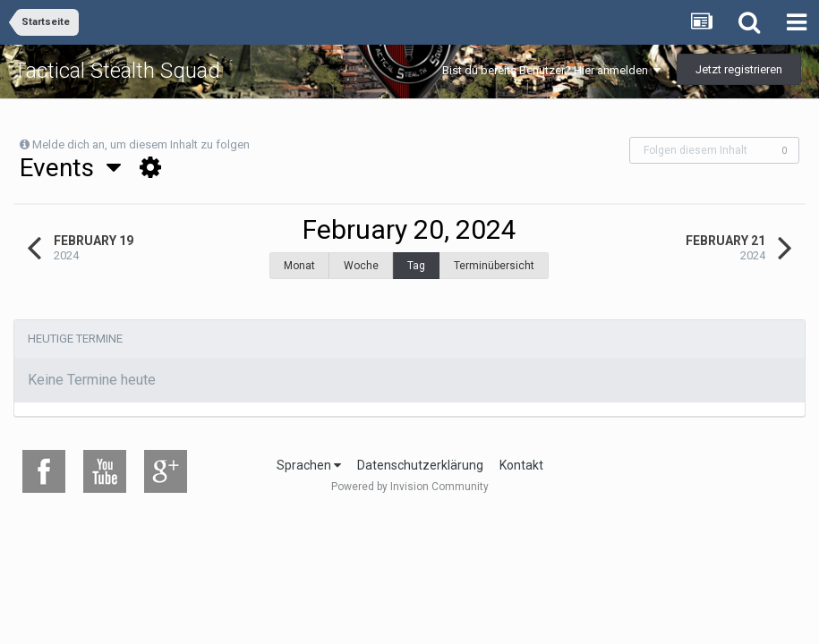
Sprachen (309, 456)
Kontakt (521, 456)
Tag (416, 266)
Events (70, 168)
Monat (299, 266)
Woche (361, 266)
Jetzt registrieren (739, 69)
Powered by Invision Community (410, 478)
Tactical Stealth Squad (117, 71)
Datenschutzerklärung (420, 456)
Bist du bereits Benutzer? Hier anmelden (551, 70)
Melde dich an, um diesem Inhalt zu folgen (141, 144)
